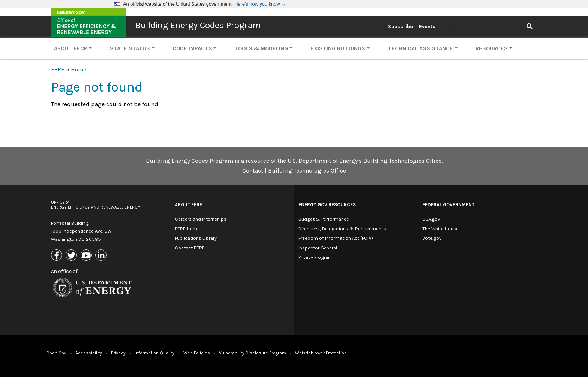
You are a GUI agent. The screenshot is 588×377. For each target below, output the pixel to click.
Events (427, 26)
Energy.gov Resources (327, 205)
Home (79, 69)
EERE (58, 69)
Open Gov (56, 353)
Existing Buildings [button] (338, 48)
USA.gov (431, 219)
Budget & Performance (324, 219)
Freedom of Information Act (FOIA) (336, 238)
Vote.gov (432, 238)
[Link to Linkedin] (102, 256)
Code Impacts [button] (192, 48)
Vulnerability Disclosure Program (253, 353)
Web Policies (197, 353)
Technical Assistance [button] (420, 48)
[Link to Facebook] (58, 256)
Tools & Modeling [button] (261, 48)
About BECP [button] (71, 48)
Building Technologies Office (307, 170)
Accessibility (89, 353)
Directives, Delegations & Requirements (342, 229)
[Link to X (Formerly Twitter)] (72, 256)
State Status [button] (130, 48)
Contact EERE (190, 248)
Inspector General (318, 248)
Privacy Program (316, 257)
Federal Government (448, 205)
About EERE (188, 205)
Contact (253, 170)
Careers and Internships (201, 219)
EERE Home (187, 229)
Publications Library (196, 238)
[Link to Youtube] (87, 256)
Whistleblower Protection (321, 353)
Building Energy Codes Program (198, 25)
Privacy (118, 353)
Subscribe (400, 26)
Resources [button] (492, 48)
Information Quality (154, 353)
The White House (440, 229)
